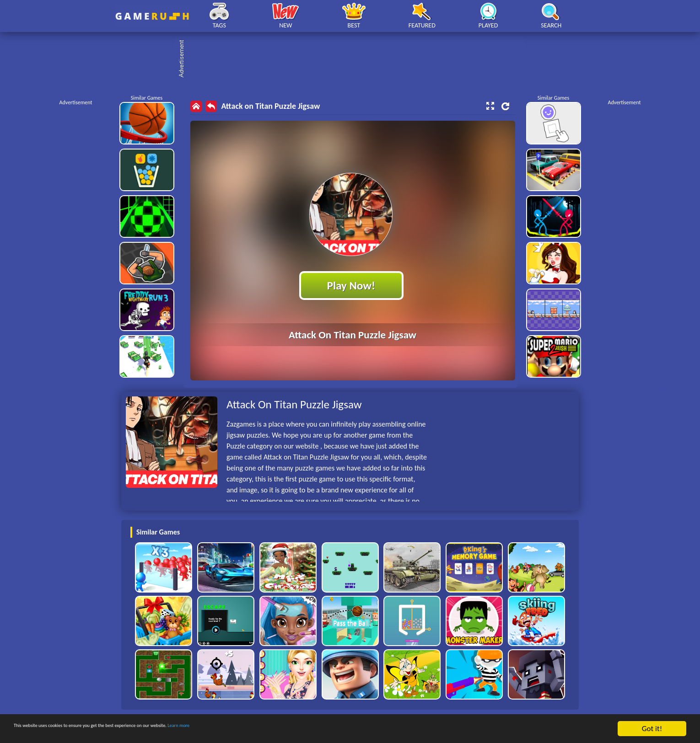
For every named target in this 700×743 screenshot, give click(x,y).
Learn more (286, 729)
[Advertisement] (355, 59)
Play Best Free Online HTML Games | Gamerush (152, 16)
